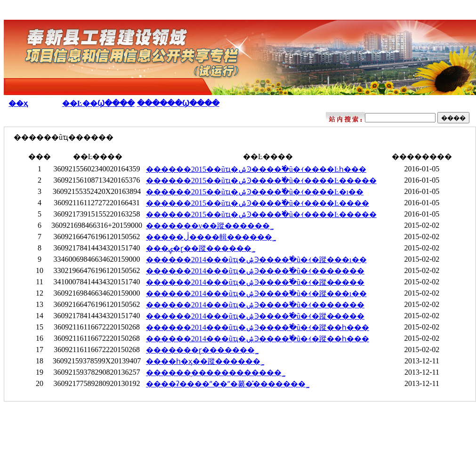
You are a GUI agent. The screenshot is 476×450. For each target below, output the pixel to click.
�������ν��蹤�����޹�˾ (210, 226)
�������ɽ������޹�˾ (202, 350)
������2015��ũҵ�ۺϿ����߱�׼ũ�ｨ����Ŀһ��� (256, 169)
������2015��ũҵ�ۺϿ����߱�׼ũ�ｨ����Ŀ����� (261, 181)
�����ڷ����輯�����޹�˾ (211, 237)
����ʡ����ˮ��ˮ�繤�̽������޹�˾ (228, 384)
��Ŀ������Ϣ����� (414, 103)
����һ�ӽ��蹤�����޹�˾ (205, 361)
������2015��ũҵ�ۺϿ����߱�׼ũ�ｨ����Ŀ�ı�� (255, 192)
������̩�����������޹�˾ (216, 373)
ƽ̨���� (366, 432)
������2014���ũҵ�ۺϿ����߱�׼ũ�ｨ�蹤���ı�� (256, 260)
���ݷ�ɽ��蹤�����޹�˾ (201, 248)
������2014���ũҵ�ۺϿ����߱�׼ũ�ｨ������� (255, 271)
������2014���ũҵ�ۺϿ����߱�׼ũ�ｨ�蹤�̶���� (255, 282)
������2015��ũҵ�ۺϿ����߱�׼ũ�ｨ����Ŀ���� (258, 203)
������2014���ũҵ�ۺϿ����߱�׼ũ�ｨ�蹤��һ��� (258, 327)
